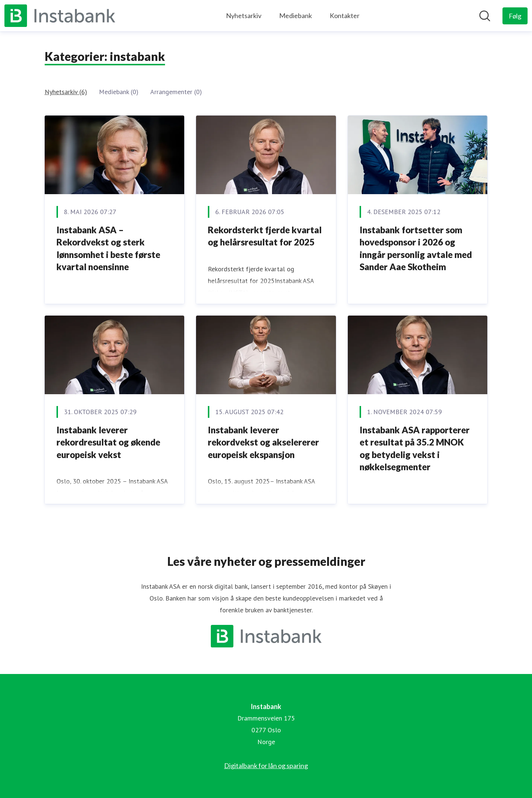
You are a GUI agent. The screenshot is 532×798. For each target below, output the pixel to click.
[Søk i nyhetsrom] (485, 16)
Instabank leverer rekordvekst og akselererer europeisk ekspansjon (263, 442)
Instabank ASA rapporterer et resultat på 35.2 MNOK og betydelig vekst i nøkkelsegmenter (415, 448)
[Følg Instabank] (515, 16)
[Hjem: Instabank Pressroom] (60, 16)
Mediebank (296, 16)
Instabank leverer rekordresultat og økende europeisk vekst (108, 442)
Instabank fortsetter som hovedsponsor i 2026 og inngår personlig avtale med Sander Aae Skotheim (416, 248)
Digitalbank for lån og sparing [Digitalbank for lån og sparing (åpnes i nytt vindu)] (266, 766)
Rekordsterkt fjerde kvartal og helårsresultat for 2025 (265, 236)
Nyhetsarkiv (244, 16)
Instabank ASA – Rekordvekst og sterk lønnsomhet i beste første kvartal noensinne (108, 248)
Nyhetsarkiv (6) (66, 92)
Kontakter (345, 16)
